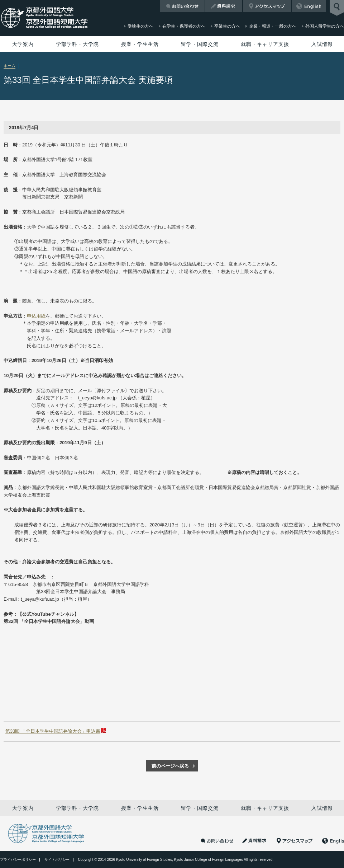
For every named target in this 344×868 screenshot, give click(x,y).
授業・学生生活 (140, 44)
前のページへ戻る (170, 766)
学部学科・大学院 (77, 44)
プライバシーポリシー (18, 860)
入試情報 (322, 44)
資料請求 (224, 6)
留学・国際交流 (200, 44)
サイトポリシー (57, 860)
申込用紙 (36, 316)
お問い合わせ (182, 6)
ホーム (9, 66)
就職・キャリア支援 (265, 44)
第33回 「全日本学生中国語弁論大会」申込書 (53, 731)
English (309, 6)
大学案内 (23, 44)
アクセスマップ (267, 6)
